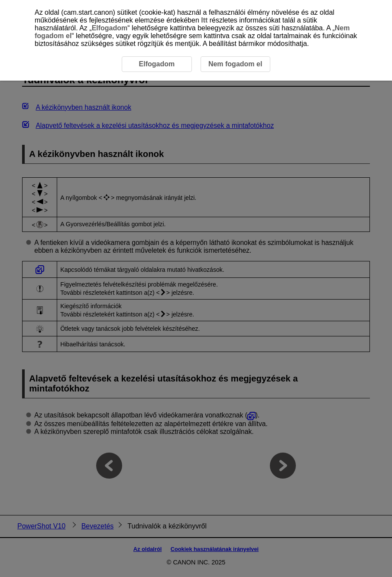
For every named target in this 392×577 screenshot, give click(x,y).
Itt (204, 20)
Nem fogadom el (235, 64)
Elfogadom (110, 28)
